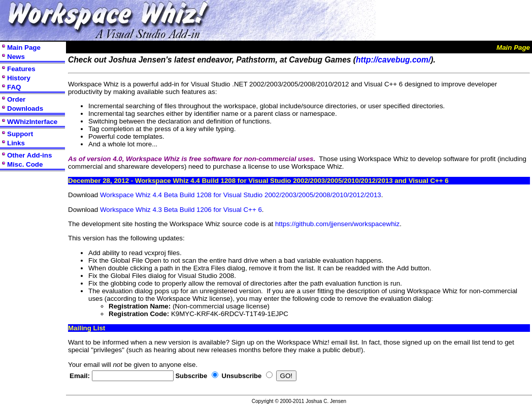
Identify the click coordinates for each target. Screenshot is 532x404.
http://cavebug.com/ (393, 60)
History (19, 78)
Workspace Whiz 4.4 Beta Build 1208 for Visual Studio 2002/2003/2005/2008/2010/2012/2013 (241, 195)
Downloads (25, 108)
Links (16, 143)
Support (20, 134)
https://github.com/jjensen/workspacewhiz (337, 224)
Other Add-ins (29, 155)
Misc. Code (25, 164)
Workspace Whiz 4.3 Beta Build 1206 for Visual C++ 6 (181, 210)
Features (21, 69)
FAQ (14, 87)
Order (16, 99)
